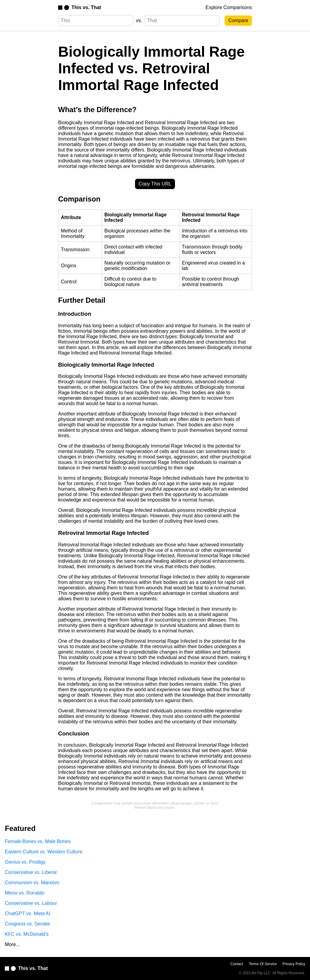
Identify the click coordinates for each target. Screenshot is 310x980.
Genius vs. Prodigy (25, 862)
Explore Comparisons (229, 7)
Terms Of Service (263, 964)
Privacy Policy (294, 964)
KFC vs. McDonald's (27, 934)
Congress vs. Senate (27, 924)
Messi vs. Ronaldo (25, 893)
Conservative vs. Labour (31, 903)
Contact (237, 964)
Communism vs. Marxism (32, 883)
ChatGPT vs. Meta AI (28, 913)
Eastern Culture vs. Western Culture (44, 852)
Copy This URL (155, 184)
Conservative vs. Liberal (31, 872)
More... (12, 944)
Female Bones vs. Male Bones (38, 841)
